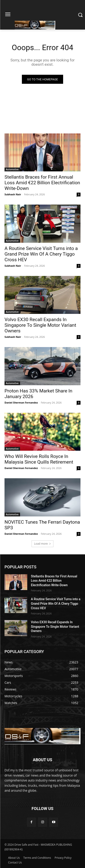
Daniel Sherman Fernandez (21, 402)
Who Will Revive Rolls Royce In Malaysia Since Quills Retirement (39, 459)
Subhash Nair (13, 194)
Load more (42, 544)
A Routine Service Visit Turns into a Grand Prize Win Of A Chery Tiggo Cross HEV (41, 254)
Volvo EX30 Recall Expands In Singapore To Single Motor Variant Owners (40, 325)
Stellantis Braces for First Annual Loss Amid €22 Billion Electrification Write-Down (42, 183)
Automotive (12, 169)
